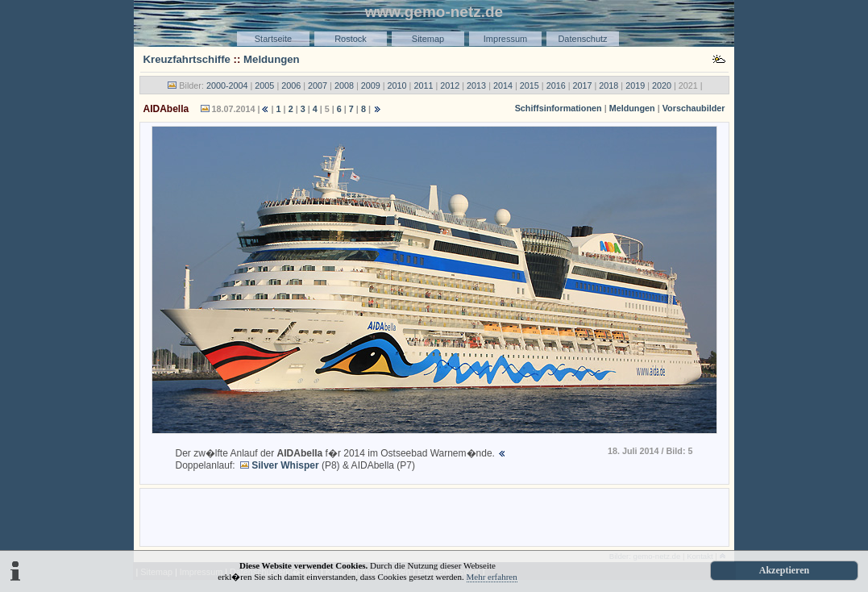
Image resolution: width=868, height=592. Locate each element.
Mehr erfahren (492, 577)
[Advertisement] (434, 516)
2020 (662, 85)
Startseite (273, 39)
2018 (608, 85)
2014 (503, 85)
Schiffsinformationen (559, 108)
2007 (318, 85)
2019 (635, 85)
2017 (582, 85)
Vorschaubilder (694, 108)
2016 (556, 85)
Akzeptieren (784, 570)
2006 (291, 85)
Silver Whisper (285, 465)
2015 (530, 85)
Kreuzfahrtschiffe (187, 59)
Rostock (351, 39)
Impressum (505, 39)
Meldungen (272, 59)
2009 (371, 85)
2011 (423, 85)
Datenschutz (582, 39)
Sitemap (428, 39)
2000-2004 (227, 85)
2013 (476, 85)
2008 (344, 85)
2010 (397, 85)
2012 (450, 85)
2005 (264, 85)
